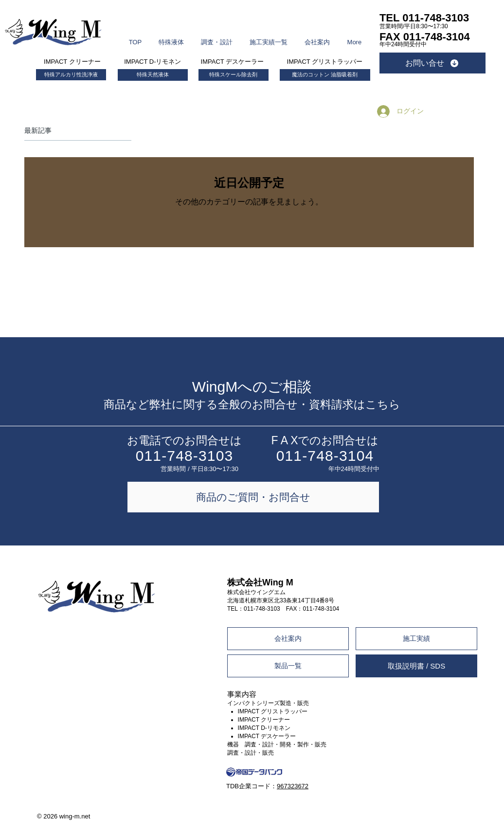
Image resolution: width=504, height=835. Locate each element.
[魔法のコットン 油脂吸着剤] (325, 75)
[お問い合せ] (432, 63)
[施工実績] (416, 639)
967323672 (293, 786)
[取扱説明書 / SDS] (416, 666)
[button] (171, 38)
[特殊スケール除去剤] (234, 75)
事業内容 (242, 694)
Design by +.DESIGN (448, 807)
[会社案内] (288, 639)
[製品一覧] (288, 666)
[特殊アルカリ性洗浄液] (71, 75)
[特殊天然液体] (153, 75)
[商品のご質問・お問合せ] (253, 497)
